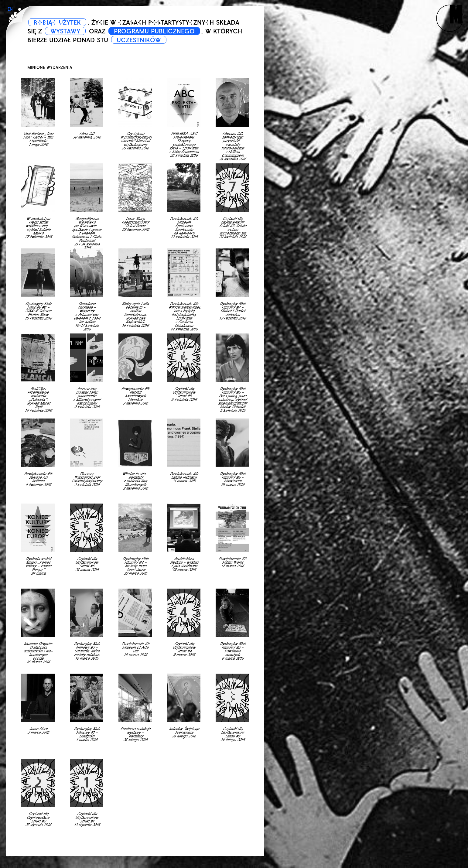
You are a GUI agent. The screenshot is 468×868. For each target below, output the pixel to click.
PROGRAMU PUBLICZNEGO (154, 31)
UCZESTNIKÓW (139, 40)
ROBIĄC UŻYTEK (57, 22)
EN (10, 9)
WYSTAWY (65, 31)
